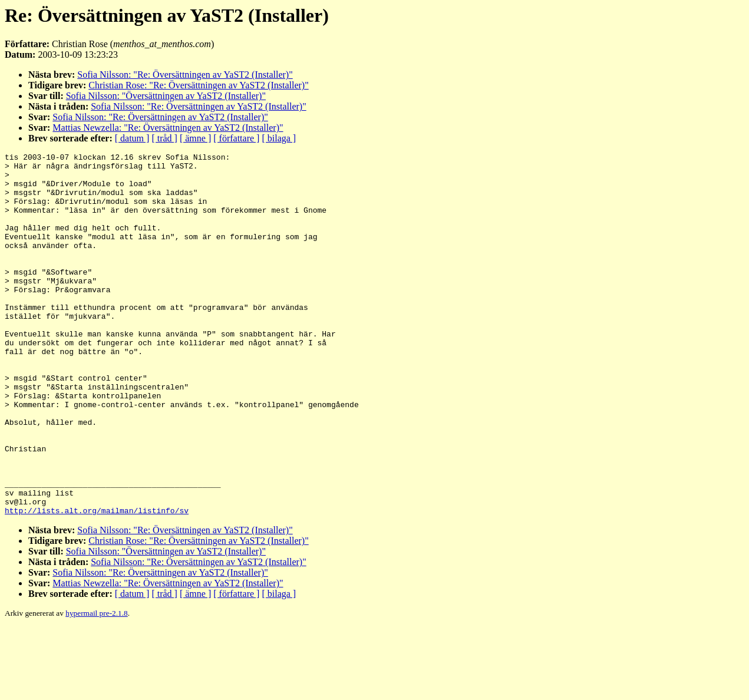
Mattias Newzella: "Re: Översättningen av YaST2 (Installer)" (168, 128)
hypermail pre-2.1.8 (96, 686)
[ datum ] (132, 138)
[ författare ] (236, 138)
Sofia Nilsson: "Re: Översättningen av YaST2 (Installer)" (185, 75)
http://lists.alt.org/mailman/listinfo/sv (97, 583)
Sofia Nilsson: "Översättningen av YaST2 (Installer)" (166, 96)
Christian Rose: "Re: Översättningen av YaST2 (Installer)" (198, 85)
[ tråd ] (164, 138)
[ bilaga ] (279, 138)
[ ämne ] (195, 138)
